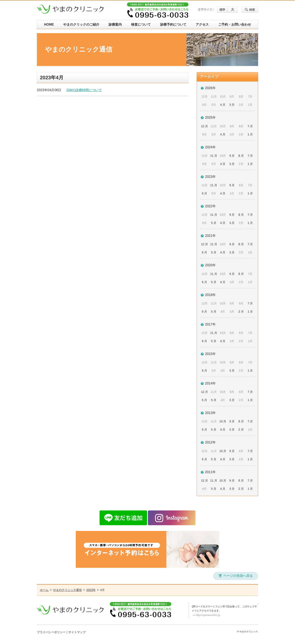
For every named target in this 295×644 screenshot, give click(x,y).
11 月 (214, 156)
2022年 (210, 206)
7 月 (250, 126)
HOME (49, 24)
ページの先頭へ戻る (238, 576)
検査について (141, 24)
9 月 (232, 156)
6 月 (204, 193)
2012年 (210, 442)
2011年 (210, 472)
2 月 (241, 312)
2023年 (210, 177)
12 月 (205, 126)
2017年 (210, 324)
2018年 (210, 295)
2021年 (210, 236)
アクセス (202, 24)
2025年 (210, 117)
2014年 (210, 383)
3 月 (232, 105)
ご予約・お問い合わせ (235, 24)
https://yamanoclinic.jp (208, 615)
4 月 (223, 105)
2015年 (210, 354)
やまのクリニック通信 (67, 590)
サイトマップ (77, 632)
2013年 (210, 413)
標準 (222, 10)
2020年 (210, 265)
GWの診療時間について (84, 90)
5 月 (214, 223)
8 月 (241, 156)
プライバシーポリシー (51, 632)
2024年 (210, 147)
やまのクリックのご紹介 (81, 24)
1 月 (250, 134)
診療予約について (173, 24)
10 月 (223, 421)
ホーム (44, 590)
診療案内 (115, 24)
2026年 (210, 88)
